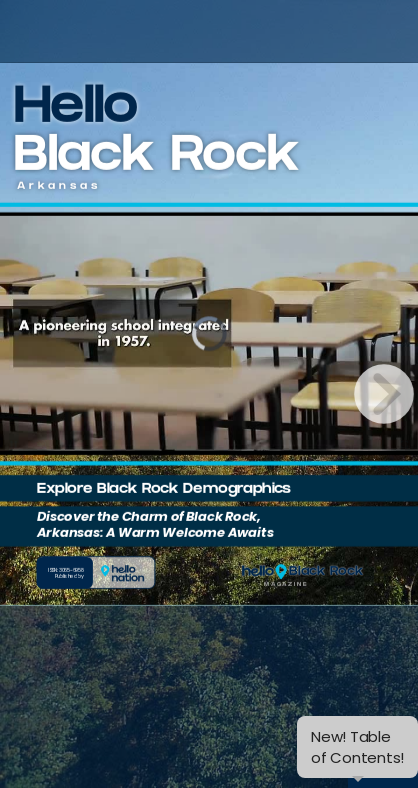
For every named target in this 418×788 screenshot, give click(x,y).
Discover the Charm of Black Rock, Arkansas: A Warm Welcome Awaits (155, 524)
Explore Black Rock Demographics (164, 489)
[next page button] (384, 394)
